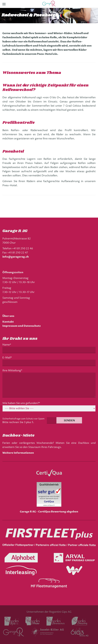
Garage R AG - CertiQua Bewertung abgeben (49, 512)
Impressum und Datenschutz (22, 326)
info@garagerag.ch (16, 257)
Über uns (8, 316)
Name (8, 345)
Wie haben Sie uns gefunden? (21, 403)
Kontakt (8, 322)
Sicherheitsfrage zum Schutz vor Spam (23, 419)
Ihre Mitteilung (12, 371)
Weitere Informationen (18, 453)
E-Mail (8, 358)
